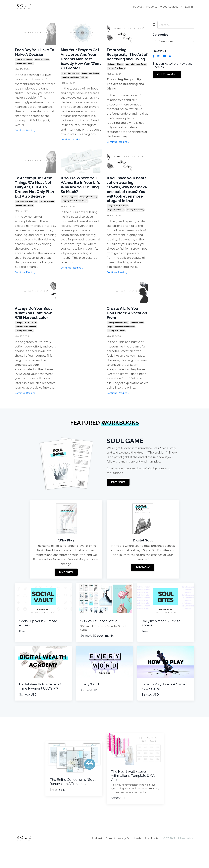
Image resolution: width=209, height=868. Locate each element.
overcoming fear (42, 61)
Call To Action (167, 75)
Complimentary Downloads (123, 861)
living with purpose (24, 61)
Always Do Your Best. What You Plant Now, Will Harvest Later (30, 332)
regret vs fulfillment (116, 226)
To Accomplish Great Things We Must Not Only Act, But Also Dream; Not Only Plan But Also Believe (35, 198)
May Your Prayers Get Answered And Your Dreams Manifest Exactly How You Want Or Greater (80, 63)
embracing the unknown (26, 349)
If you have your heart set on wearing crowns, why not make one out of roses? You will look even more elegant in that (127, 201)
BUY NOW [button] (118, 505)
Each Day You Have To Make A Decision (34, 53)
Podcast (138, 7)
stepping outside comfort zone (75, 85)
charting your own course (26, 216)
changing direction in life (26, 345)
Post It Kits (152, 861)
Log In (189, 7)
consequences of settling (118, 340)
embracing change (115, 71)
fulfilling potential (47, 216)
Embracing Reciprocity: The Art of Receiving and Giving (127, 58)
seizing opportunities (70, 81)
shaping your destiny (24, 65)
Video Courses (171, 7)
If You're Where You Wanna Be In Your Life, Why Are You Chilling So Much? (81, 193)
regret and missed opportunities (121, 344)
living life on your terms (136, 71)
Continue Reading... (26, 132)
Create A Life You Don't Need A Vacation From (124, 329)
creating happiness (70, 206)
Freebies (152, 7)
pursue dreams (137, 340)
